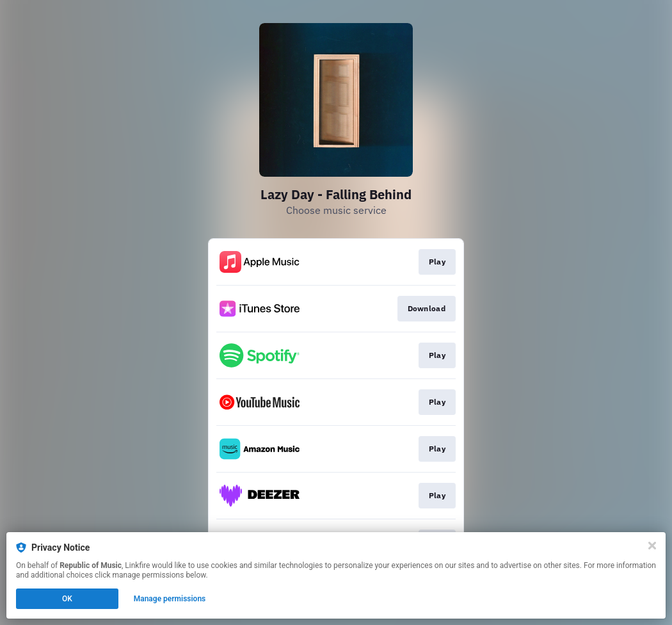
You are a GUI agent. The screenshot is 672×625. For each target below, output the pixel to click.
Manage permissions (170, 599)
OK (67, 599)
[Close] (652, 546)
